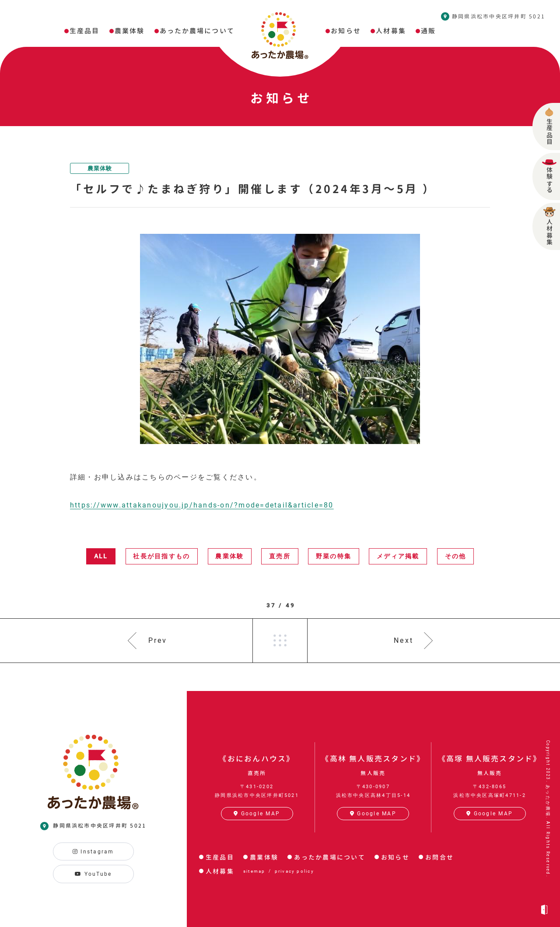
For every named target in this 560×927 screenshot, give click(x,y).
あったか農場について (329, 857)
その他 (456, 556)
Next (404, 640)
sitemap (254, 871)
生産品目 (220, 857)
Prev (158, 640)
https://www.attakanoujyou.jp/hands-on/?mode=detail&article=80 (202, 505)
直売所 (280, 556)
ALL (101, 556)
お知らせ (395, 857)
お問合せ (439, 857)
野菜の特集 (334, 556)
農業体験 (100, 168)
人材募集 (220, 871)
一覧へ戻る (280, 641)
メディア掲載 (398, 556)
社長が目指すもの (161, 556)
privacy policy (294, 871)
